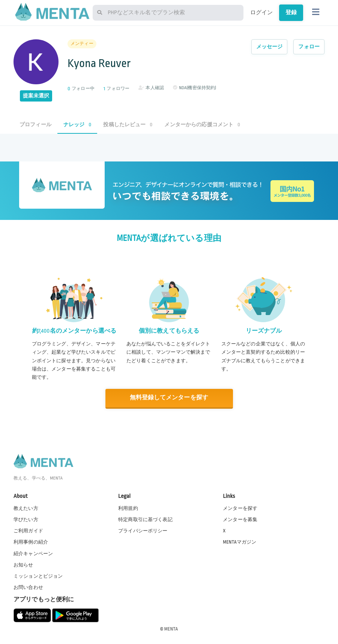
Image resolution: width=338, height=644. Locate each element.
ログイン (262, 12)
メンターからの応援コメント (202, 125)
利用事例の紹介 (31, 542)
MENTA (171, 629)
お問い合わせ (28, 587)
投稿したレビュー (128, 125)
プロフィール (35, 125)
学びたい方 (26, 519)
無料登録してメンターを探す (169, 398)
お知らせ (23, 564)
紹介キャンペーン (33, 553)
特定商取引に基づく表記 (145, 519)
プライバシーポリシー (143, 530)
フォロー (309, 47)
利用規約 (128, 508)
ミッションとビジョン (38, 575)
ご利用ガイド (28, 530)
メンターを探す (240, 508)
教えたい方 (26, 508)
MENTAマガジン (240, 542)
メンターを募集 (240, 519)
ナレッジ (77, 125)
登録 (291, 12)
